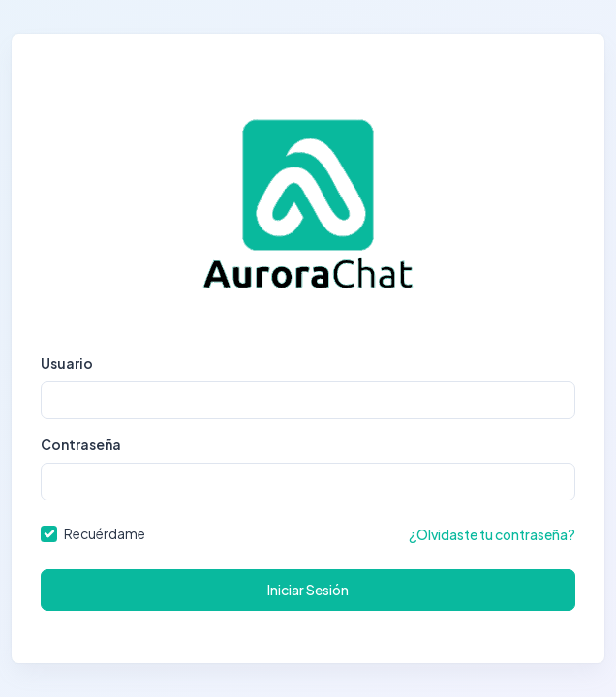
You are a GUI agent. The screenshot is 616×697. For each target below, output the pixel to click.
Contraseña (81, 444)
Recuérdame (105, 533)
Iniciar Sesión (308, 590)
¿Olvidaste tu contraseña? (492, 534)
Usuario (67, 363)
